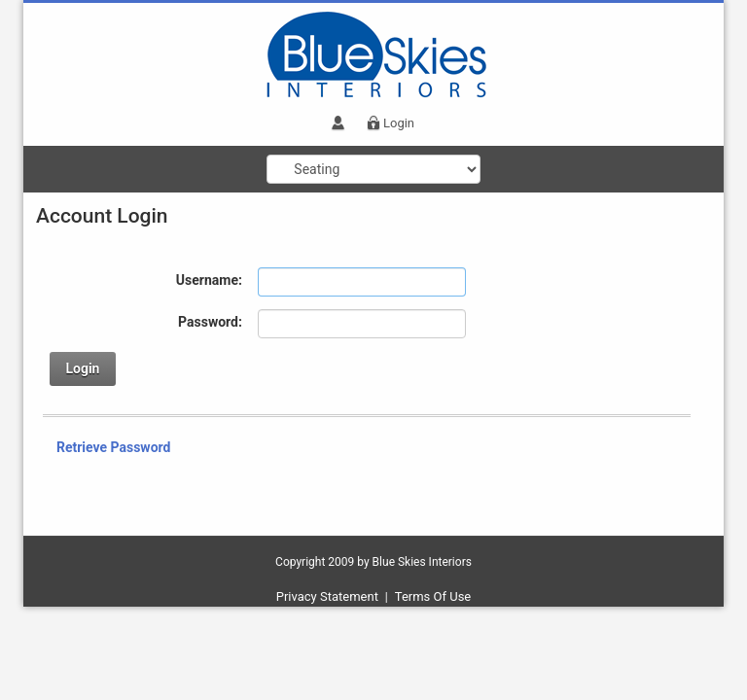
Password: (210, 322)
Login (399, 123)
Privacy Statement (327, 596)
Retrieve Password (114, 447)
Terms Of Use (433, 596)
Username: (209, 280)
